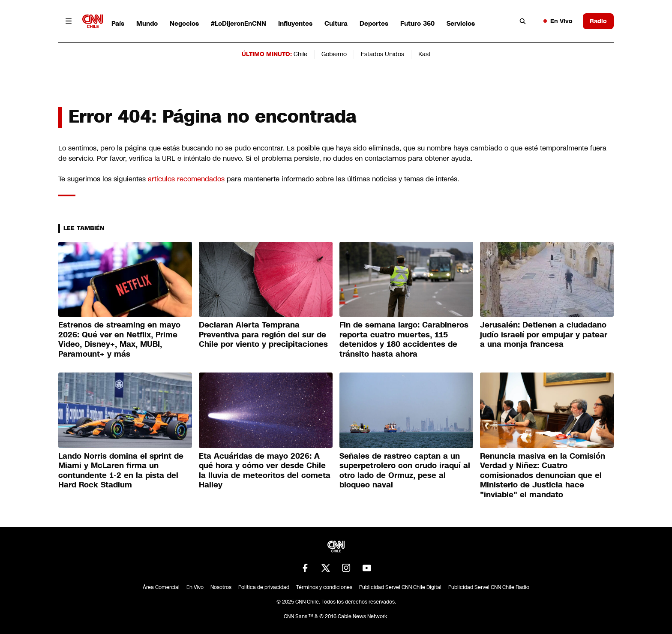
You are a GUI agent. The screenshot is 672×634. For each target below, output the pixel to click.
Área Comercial (161, 587)
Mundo (147, 23)
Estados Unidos (382, 54)
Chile (300, 54)
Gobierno (334, 54)
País (118, 23)
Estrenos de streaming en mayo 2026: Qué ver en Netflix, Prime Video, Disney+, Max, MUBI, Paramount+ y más (119, 340)
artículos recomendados (186, 179)
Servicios (461, 23)
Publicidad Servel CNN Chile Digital (400, 587)
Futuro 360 (417, 23)
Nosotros (221, 587)
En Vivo (558, 21)
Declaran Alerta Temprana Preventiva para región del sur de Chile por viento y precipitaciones (263, 335)
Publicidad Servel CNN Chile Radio (489, 587)
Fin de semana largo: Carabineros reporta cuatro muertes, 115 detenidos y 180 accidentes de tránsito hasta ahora (404, 340)
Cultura (336, 23)
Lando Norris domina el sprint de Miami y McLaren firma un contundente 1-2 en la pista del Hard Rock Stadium (121, 471)
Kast (424, 54)
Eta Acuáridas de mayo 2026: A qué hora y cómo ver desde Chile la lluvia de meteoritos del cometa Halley (265, 471)
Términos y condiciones (324, 587)
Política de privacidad (264, 587)
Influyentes (295, 23)
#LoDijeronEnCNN (238, 23)
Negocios (184, 23)
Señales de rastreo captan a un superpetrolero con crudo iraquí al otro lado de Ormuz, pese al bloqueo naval (405, 471)
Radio (598, 21)
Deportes (374, 23)
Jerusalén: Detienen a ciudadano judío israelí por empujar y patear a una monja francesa (544, 335)
